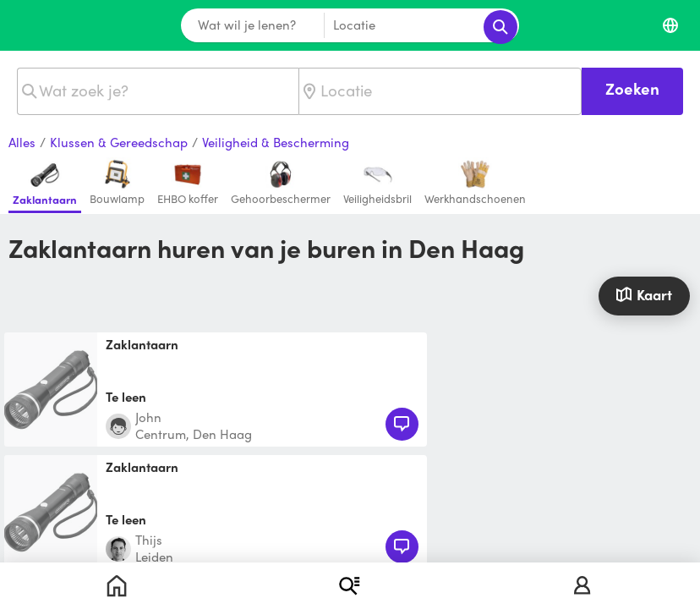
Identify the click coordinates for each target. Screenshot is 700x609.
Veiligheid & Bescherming (276, 143)
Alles (22, 143)
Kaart (644, 294)
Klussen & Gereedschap (119, 143)
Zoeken (632, 88)
